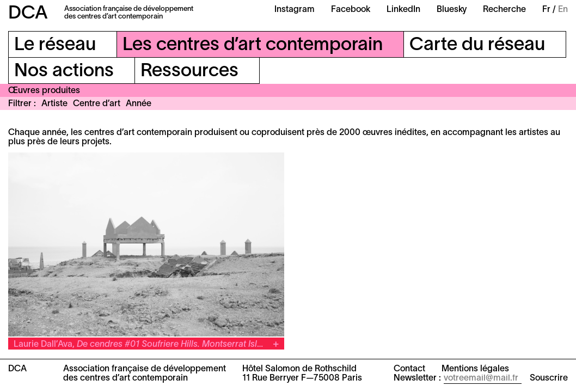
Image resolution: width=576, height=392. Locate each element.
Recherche (504, 10)
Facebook (351, 10)
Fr (546, 10)
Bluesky (452, 10)
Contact (409, 369)
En (563, 10)
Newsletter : (417, 378)
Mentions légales (475, 369)
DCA (28, 14)
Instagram (295, 10)
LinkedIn (403, 10)
